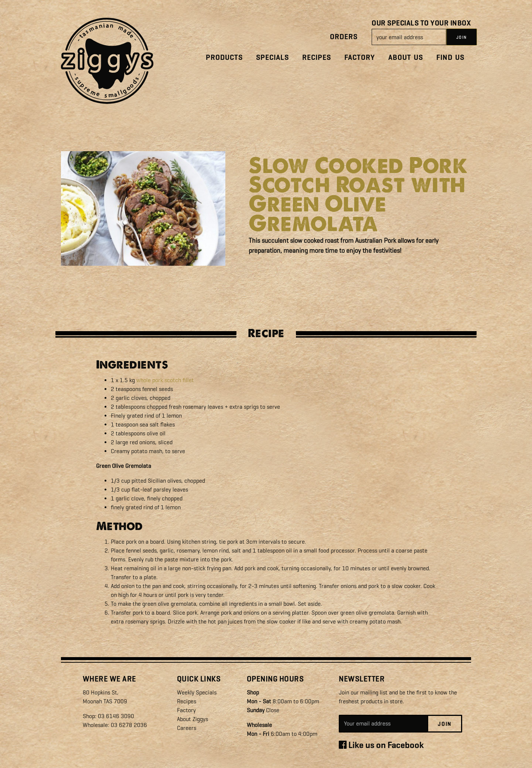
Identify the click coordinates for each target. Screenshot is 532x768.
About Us (406, 57)
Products (224, 57)
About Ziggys (192, 719)
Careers (187, 728)
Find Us (450, 57)
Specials (272, 57)
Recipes (317, 57)
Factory (360, 57)
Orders (344, 37)
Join (445, 724)
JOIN (462, 37)
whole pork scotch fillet (165, 380)
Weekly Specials (197, 692)
